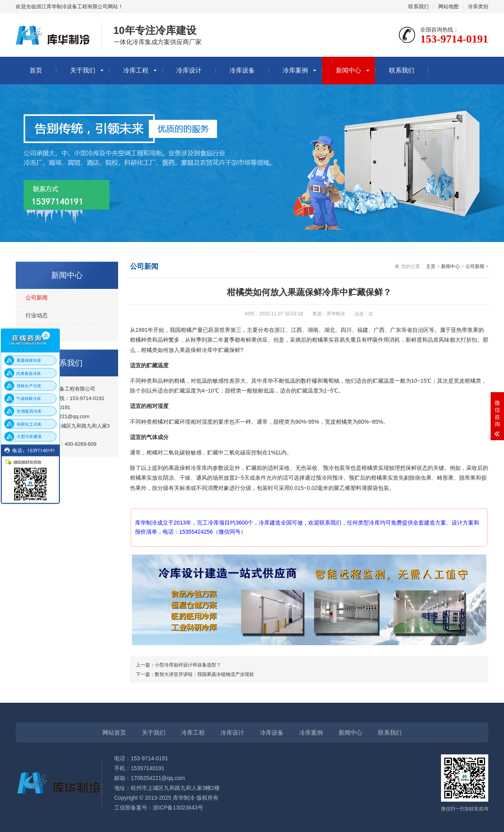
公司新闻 (37, 298)
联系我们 (419, 7)
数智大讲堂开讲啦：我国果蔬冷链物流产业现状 (204, 674)
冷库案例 (295, 70)
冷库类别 (478, 7)
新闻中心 (348, 70)
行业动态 (37, 315)
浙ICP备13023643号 (178, 808)
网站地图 (448, 7)
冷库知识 (37, 333)
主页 (431, 266)
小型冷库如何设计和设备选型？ (188, 665)
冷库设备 (242, 70)
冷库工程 (136, 70)
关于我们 (83, 70)
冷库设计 (189, 70)
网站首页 (114, 732)
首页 (36, 70)
